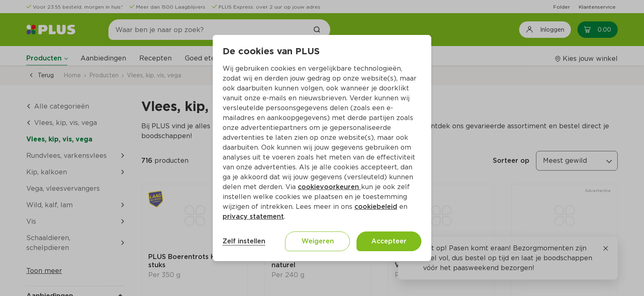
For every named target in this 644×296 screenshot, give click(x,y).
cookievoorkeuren (329, 187)
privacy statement (253, 216)
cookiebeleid (376, 207)
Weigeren (318, 241)
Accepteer (389, 241)
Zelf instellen (244, 241)
